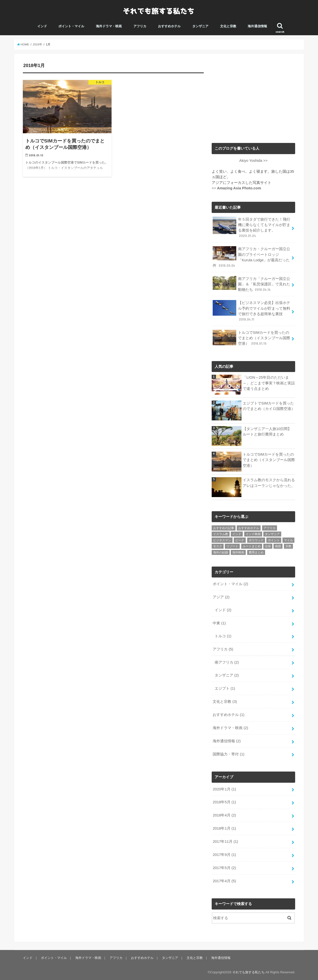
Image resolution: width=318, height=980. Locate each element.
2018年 (38, 44)
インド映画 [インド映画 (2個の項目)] (253, 534)
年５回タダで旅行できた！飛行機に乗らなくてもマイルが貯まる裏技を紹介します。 (251, 228)
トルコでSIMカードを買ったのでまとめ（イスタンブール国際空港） (251, 338)
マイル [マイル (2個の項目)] (288, 540)
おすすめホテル (169, 26)
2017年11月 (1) (225, 842)
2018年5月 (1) (224, 802)
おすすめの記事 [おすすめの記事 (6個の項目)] (224, 528)
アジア (221, 597)
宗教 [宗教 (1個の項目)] (288, 546)
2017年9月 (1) (224, 855)
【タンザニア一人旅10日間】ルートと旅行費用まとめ (267, 432)
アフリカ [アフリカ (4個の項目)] (270, 528)
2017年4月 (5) (224, 881)
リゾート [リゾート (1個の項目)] (232, 546)
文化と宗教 (228, 26)
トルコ (223, 636)
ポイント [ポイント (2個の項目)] (274, 540)
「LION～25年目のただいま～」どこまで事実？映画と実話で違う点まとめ (269, 383)
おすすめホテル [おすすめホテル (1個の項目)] (249, 528)
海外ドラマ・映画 (109, 26)
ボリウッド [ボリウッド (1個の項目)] (256, 540)
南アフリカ (227, 662)
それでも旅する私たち (248, 972)
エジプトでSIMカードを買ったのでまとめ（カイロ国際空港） (269, 406)
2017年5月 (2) (224, 868)
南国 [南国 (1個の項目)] (278, 546)
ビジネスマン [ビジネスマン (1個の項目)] (222, 540)
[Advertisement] (253, 97)
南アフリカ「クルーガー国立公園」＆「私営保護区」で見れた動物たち (251, 284)
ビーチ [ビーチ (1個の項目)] (240, 540)
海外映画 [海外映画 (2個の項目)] (238, 552)
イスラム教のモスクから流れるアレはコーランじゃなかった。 (269, 483)
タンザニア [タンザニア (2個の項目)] (272, 534)
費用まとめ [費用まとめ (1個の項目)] (256, 552)
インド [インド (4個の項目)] (237, 534)
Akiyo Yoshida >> (253, 161)
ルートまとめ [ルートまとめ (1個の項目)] (252, 546)
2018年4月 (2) (224, 815)
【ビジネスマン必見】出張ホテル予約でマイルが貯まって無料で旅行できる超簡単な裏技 (251, 311)
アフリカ (140, 26)
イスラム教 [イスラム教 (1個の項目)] (221, 534)
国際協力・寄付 (228, 754)
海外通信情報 (257, 26)
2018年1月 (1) (224, 828)
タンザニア (200, 26)
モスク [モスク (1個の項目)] (218, 546)
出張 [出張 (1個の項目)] (268, 546)
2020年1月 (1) (224, 789)
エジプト (225, 688)
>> (236, 188)
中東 (219, 623)
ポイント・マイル (71, 26)
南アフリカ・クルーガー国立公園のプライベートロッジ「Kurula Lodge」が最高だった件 (251, 257)
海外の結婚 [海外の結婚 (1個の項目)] (221, 552)
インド (42, 26)
